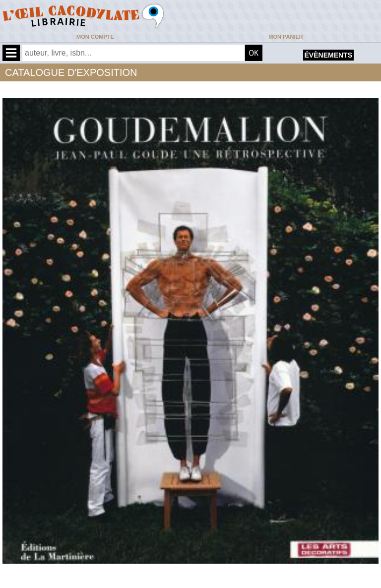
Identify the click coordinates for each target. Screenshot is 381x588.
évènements (328, 55)
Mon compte (95, 37)
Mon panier (286, 37)
